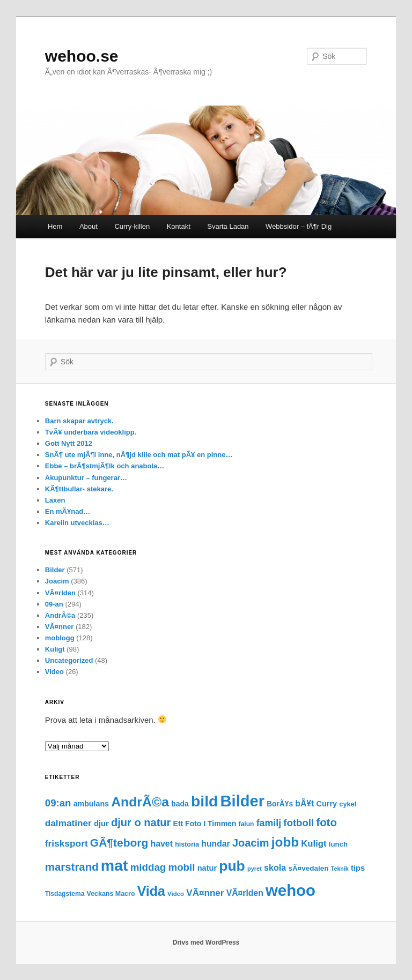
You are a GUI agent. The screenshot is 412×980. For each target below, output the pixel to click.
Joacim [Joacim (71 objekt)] (251, 843)
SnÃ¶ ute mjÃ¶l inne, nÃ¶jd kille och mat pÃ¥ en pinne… (139, 455)
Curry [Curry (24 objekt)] (326, 804)
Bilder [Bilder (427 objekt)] (242, 801)
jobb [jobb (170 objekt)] (285, 842)
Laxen (55, 500)
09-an (54, 604)
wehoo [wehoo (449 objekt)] (290, 890)
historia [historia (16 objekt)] (187, 844)
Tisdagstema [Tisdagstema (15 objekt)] (65, 894)
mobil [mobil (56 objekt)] (181, 867)
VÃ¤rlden (60, 593)
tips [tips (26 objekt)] (358, 868)
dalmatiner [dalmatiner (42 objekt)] (68, 823)
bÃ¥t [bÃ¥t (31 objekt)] (304, 803)
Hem (55, 226)
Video (54, 672)
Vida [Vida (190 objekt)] (151, 891)
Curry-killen (132, 226)
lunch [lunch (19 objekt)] (338, 844)
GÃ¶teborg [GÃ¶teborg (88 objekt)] (119, 843)
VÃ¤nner (59, 627)
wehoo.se (82, 56)
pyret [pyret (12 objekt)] (255, 869)
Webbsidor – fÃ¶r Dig (299, 226)
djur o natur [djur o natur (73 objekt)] (141, 822)
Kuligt (55, 649)
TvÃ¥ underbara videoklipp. (91, 432)
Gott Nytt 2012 (69, 443)
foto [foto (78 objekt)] (326, 822)
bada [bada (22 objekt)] (180, 804)
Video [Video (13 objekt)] (176, 894)
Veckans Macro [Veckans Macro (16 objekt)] (111, 894)
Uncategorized (69, 660)
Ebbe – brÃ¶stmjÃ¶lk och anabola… (105, 466)
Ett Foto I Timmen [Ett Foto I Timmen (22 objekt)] (205, 824)
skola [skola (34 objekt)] (275, 867)
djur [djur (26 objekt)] (101, 824)
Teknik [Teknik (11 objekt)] (340, 869)
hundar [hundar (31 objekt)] (215, 844)
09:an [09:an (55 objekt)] (58, 803)
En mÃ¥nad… (68, 511)
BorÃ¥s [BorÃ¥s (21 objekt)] (280, 804)
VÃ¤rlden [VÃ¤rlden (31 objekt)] (245, 893)
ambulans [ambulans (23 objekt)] (91, 804)
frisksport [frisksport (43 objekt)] (67, 843)
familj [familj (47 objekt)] (269, 823)
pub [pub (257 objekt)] (232, 866)
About (89, 226)
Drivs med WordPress (206, 942)
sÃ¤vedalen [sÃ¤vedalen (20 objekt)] (308, 868)
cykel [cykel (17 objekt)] (348, 804)
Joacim (57, 581)
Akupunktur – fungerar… (86, 478)
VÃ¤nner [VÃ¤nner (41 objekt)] (205, 893)
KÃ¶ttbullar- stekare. (79, 489)
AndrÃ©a (60, 615)
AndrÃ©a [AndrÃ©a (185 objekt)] (140, 802)
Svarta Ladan (228, 226)
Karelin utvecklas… (77, 523)
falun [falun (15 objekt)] (247, 824)
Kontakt (179, 226)
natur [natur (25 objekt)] (207, 868)
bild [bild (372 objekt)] (204, 801)
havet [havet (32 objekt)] (162, 844)
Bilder (55, 570)
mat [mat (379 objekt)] (115, 865)
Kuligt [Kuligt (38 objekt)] (314, 844)
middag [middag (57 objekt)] (148, 867)
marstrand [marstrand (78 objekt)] (72, 867)
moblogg (60, 638)
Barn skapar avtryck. (79, 421)
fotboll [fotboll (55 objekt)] (299, 823)
